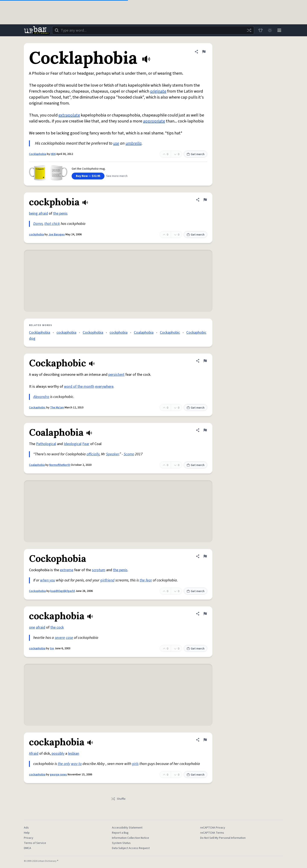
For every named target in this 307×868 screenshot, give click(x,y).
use (116, 143)
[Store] (261, 30)
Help (27, 833)
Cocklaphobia (38, 154)
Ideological (73, 444)
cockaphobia (66, 333)
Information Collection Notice (130, 838)
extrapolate (69, 115)
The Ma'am (57, 408)
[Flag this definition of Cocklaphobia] (204, 52)
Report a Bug (120, 833)
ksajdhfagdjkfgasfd (63, 591)
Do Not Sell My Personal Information (223, 838)
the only (64, 764)
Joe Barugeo (57, 234)
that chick (52, 224)
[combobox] (153, 30)
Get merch (195, 154)
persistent (116, 375)
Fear (86, 444)
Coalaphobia (144, 333)
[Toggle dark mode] (270, 30)
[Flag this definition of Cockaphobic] (205, 361)
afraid (41, 627)
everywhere (104, 387)
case (70, 638)
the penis (60, 213)
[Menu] (279, 30)
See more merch (117, 176)
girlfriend (107, 580)
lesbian (74, 754)
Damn (38, 224)
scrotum (99, 570)
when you (48, 580)
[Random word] (249, 30)
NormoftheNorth (60, 465)
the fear (146, 580)
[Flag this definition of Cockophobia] (205, 556)
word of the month (79, 387)
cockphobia (36, 234)
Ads (26, 828)
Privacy (29, 838)
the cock (57, 627)
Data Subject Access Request (131, 848)
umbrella (134, 143)
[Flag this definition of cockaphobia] (205, 614)
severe (60, 638)
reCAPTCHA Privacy (213, 828)
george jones (58, 775)
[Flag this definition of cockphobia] (205, 200)
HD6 (53, 154)
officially (93, 454)
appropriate (154, 121)
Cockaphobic (170, 333)
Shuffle (118, 799)
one (32, 627)
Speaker (112, 454)
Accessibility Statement (127, 828)
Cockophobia (93, 333)
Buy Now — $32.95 (88, 176)
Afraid (34, 754)
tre (52, 648)
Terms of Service (35, 843)
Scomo (129, 454)
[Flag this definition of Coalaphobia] (205, 430)
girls (135, 764)
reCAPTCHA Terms (212, 833)
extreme (67, 570)
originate (158, 91)
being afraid (38, 213)
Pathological (46, 444)
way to (76, 764)
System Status (121, 843)
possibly (58, 754)
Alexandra (41, 397)
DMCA (28, 848)
